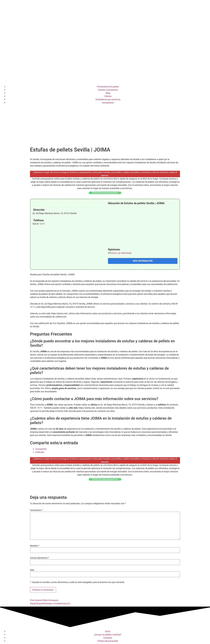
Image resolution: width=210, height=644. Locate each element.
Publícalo (40, 452)
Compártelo (41, 449)
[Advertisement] (105, 126)
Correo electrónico (40, 558)
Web (32, 570)
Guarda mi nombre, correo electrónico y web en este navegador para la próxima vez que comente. (78, 582)
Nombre (35, 546)
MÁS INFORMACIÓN (143, 261)
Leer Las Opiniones (122, 253)
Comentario (36, 510)
